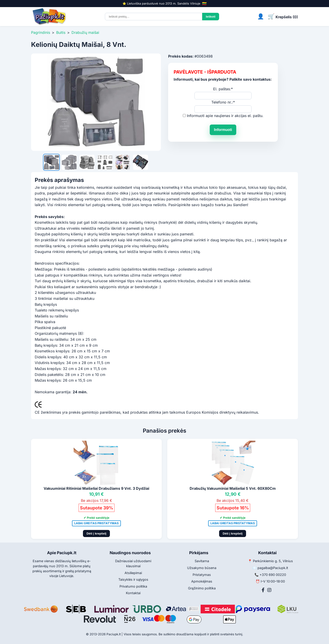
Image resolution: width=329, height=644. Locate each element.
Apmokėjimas (202, 581)
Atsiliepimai (133, 573)
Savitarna (202, 561)
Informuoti (223, 130)
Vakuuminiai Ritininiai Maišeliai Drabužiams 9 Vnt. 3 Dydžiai (96, 488)
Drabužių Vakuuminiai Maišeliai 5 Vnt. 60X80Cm (233, 488)
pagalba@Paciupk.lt (273, 568)
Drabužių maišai (85, 32)
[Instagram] (269, 590)
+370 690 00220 (273, 575)
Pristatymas (202, 575)
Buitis (61, 32)
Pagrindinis (41, 32)
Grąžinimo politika (202, 588)
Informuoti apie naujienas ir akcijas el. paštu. (225, 116)
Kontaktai (133, 593)
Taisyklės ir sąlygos (133, 579)
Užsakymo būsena (202, 568)
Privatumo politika (133, 586)
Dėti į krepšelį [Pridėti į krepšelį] (97, 534)
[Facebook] (263, 590)
